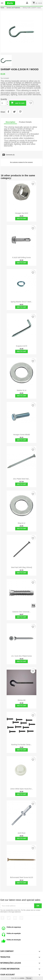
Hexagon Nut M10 (21, 213)
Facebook (2, 918)
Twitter (9, 918)
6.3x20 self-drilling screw (21, 257)
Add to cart (18, 103)
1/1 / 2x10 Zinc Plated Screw (22, 656)
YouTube (15, 918)
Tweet (14, 112)
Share (8, 112)
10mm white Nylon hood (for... (22, 789)
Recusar (29, 978)
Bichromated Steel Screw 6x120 (21, 877)
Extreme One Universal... (21, 612)
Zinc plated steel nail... (22, 479)
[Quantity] (3, 103)
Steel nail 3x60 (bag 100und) (21, 567)
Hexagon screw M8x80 (21, 435)
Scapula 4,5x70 (21, 346)
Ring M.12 (22, 523)
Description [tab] (10, 122)
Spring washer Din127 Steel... (22, 302)
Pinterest (20, 112)
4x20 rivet (22, 833)
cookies (22, 978)
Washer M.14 (21, 390)
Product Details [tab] (25, 122)
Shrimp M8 (22, 700)
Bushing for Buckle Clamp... (21, 745)
